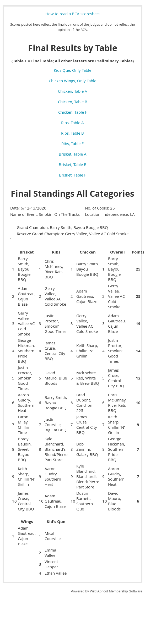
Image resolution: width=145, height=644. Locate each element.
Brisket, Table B (73, 164)
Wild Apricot (99, 591)
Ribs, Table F (72, 144)
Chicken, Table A (73, 91)
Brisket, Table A (73, 154)
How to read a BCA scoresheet (73, 14)
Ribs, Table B (72, 133)
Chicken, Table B (73, 102)
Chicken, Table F (73, 112)
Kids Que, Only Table (72, 70)
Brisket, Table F (73, 175)
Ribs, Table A (72, 123)
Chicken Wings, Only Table (72, 81)
